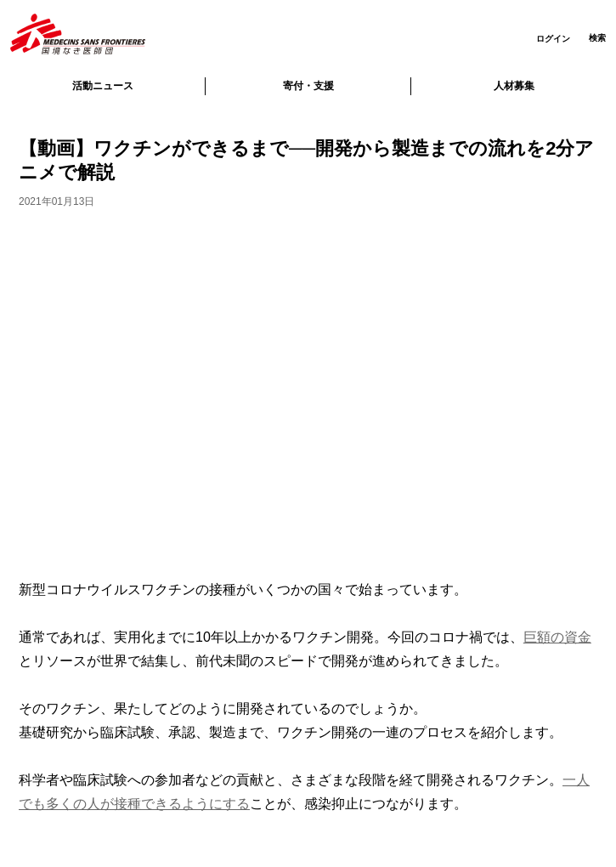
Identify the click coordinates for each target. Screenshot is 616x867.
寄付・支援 (308, 86)
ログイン (553, 39)
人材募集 (514, 86)
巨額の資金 (557, 637)
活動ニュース (103, 86)
